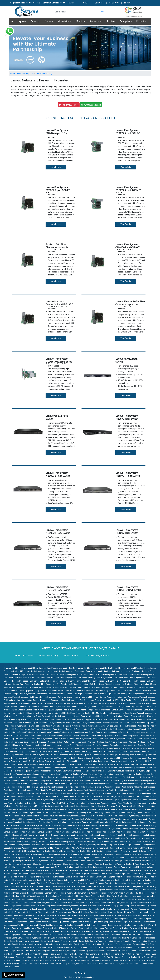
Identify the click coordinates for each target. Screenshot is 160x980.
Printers (111, 21)
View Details (56, 167)
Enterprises (126, 21)
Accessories (96, 21)
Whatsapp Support (91, 105)
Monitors (81, 21)
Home (13, 73)
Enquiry (127, 3)
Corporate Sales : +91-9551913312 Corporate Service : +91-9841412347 (42, 3)
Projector (141, 21)
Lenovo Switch (71, 655)
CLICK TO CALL (13, 975)
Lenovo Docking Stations (97, 655)
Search (102, 12)
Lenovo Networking (44, 73)
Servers (49, 21)
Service (86, 3)
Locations (99, 3)
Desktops (36, 21)
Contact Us (114, 3)
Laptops (22, 21)
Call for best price (69, 105)
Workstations (65, 21)
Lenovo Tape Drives (23, 655)
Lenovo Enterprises (25, 73)
